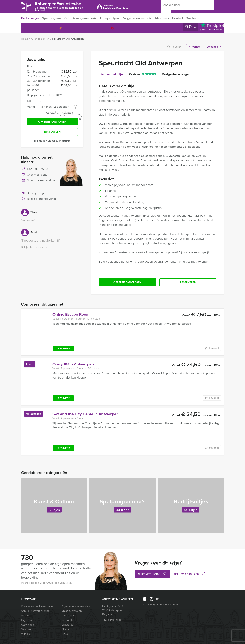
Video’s (25, 634)
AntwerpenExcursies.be (64, 6)
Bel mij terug (32, 195)
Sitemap (66, 629)
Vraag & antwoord (72, 611)
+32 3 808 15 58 (207, 28)
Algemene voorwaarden (76, 606)
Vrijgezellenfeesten (142, 18)
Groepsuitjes (112, 18)
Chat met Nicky (34, 176)
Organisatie (28, 620)
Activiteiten (28, 625)
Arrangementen (85, 18)
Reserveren (52, 133)
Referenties (69, 620)
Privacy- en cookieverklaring (38, 606)
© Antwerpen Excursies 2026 (160, 605)
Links (65, 634)
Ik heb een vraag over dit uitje (52, 142)
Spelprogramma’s (55, 18)
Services (26, 629)
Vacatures (67, 625)
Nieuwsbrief (28, 616)
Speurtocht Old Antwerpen (68, 39)
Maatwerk (169, 18)
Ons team (201, 18)
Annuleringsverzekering (35, 611)
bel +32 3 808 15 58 (190, 574)
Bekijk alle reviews (34, 249)
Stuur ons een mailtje (38, 182)
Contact (185, 18)
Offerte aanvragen (52, 122)
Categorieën (69, 616)
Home (25, 39)
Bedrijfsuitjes (30, 18)
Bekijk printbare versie (39, 200)
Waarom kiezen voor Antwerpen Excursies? (47, 583)
